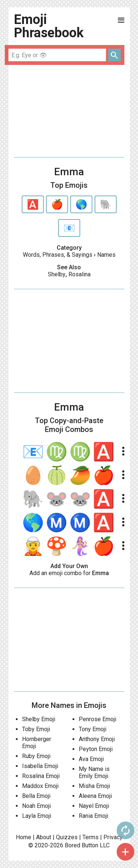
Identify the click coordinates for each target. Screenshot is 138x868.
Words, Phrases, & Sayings (58, 255)
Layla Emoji (37, 816)
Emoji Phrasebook (49, 26)
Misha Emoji (94, 786)
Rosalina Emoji (41, 776)
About (44, 837)
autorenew (125, 830)
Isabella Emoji (40, 766)
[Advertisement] (69, 111)
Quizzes (67, 837)
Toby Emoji (36, 729)
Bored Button (82, 845)
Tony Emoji (93, 729)
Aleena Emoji (95, 796)
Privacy (113, 837)
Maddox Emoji (40, 786)
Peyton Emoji (96, 749)
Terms (91, 837)
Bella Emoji (36, 796)
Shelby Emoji (39, 719)
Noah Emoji (36, 806)
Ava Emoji (91, 759)
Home (24, 837)
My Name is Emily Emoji (94, 772)
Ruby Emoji (36, 756)
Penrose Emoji (98, 719)
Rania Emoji (93, 816)
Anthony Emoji (97, 739)
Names (106, 255)
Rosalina (79, 274)
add (125, 852)
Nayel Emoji (94, 806)
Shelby (57, 274)
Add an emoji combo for (69, 573)
